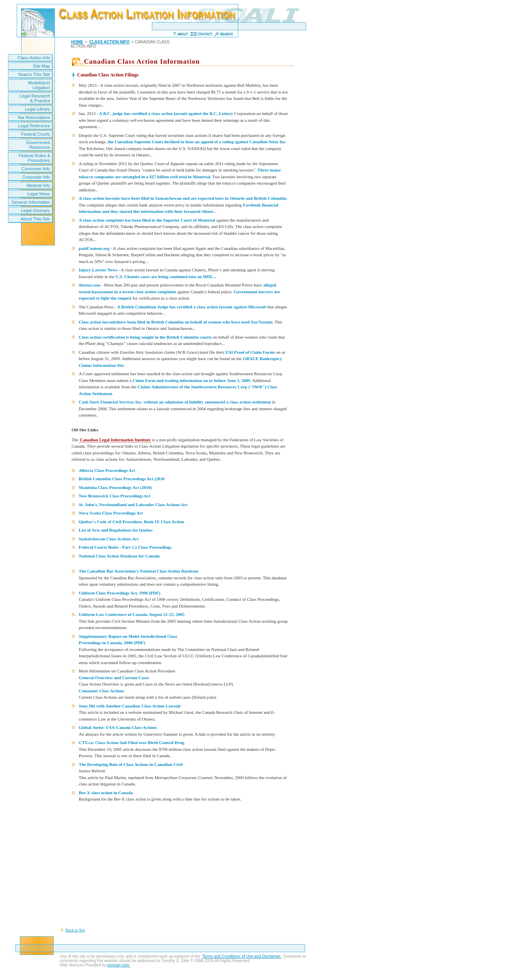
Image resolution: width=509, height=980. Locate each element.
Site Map (42, 66)
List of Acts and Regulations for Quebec (116, 530)
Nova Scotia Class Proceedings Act (111, 513)
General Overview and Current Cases (114, 678)
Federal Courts (36, 134)
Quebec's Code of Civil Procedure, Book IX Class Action (131, 522)
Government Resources (38, 145)
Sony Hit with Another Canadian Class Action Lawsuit (130, 706)
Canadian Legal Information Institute (115, 440)
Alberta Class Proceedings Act (107, 470)
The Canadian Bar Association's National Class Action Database (139, 571)
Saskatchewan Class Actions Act (109, 539)
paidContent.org (94, 248)
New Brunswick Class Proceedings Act (115, 496)
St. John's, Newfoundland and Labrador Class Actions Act (133, 505)
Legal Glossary (36, 210)
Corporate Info (36, 177)
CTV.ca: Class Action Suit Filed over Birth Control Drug (132, 742)
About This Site (35, 219)
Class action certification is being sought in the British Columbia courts (145, 337)
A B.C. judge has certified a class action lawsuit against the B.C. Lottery (166, 113)
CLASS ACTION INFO (109, 42)
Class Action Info (34, 58)
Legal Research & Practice (35, 98)
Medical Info (38, 185)
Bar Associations (34, 117)
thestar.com (89, 285)
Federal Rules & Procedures (34, 158)
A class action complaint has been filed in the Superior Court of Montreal (148, 220)
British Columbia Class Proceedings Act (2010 (122, 479)
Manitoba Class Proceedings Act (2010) (115, 487)
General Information (31, 202)
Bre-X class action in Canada (106, 793)
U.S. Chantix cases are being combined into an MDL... (165, 277)
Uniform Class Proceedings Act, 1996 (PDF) (119, 593)
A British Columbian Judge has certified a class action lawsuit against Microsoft (192, 307)
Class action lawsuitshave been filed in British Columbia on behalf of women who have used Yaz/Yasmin (176, 322)
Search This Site (34, 74)
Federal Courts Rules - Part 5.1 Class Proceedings (125, 547)
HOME (77, 42)
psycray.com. (119, 965)
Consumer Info (36, 169)
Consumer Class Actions (101, 691)
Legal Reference (34, 126)
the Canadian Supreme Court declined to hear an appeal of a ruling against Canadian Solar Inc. (197, 142)
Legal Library (37, 109)
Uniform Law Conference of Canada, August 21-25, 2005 (132, 614)
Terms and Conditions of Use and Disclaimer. (242, 956)
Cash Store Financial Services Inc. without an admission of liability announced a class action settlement (175, 402)
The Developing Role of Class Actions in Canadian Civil (131, 764)
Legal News (39, 194)
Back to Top (75, 930)
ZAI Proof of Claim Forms (250, 352)
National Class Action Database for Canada (119, 556)
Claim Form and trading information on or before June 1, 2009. (192, 380)
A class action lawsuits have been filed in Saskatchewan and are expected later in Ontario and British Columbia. (183, 198)
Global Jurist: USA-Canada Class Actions (118, 727)
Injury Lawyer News (98, 270)
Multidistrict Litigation (39, 85)
